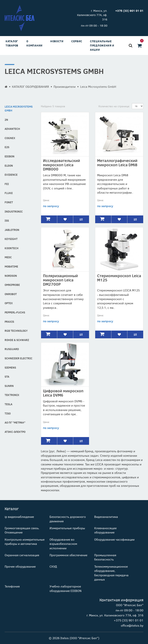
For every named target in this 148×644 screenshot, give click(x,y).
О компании (34, 43)
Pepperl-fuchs (15, 312)
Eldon (9, 166)
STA (7, 377)
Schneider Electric (18, 358)
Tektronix (12, 395)
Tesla (8, 404)
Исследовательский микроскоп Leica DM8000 (61, 165)
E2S (7, 147)
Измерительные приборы (67, 528)
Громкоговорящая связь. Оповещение (22, 530)
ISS (7, 221)
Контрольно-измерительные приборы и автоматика (25, 541)
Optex (9, 303)
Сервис (77, 41)
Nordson (11, 276)
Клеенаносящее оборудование (105, 530)
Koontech (12, 248)
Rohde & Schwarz (17, 340)
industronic (14, 211)
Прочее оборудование (20, 566)
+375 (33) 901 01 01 (129, 620)
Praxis (9, 322)
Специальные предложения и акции (102, 45)
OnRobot (11, 294)
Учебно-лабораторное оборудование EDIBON (66, 588)
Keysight (11, 239)
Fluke (9, 193)
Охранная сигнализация (22, 555)
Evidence (11, 175)
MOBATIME (11, 266)
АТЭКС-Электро (15, 432)
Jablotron (12, 230)
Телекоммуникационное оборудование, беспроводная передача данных (111, 573)
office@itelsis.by (132, 625)
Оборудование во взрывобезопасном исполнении (63, 544)
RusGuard (12, 349)
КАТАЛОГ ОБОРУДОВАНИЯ (30, 87)
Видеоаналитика (106, 517)
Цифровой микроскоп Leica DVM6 (63, 393)
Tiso (8, 413)
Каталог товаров (12, 43)
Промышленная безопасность (105, 557)
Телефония (12, 586)
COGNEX (10, 138)
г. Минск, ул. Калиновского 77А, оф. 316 (92, 15)
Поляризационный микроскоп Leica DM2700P (60, 280)
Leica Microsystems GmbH (19, 108)
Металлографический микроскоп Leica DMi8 (117, 162)
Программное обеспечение (68, 555)
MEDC (8, 257)
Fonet (9, 202)
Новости (57, 41)
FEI (7, 184)
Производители (65, 87)
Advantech (12, 129)
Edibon (10, 156)
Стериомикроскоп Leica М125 (119, 278)
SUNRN (9, 386)
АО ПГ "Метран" (15, 422)
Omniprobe (12, 285)
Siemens (10, 368)
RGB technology (16, 331)
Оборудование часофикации (114, 539)
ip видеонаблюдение (19, 517)
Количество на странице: (114, 106)
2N (6, 120)
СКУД (53, 566)
